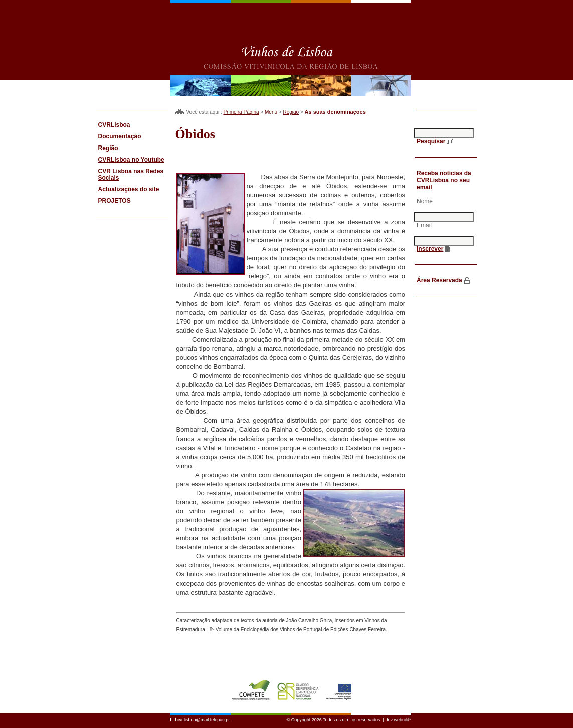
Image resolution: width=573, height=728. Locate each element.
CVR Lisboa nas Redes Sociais (131, 174)
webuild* (402, 714)
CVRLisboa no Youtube (131, 160)
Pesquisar (431, 141)
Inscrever (430, 249)
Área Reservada (439, 280)
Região (291, 112)
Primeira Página (241, 112)
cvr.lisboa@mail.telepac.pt (203, 714)
